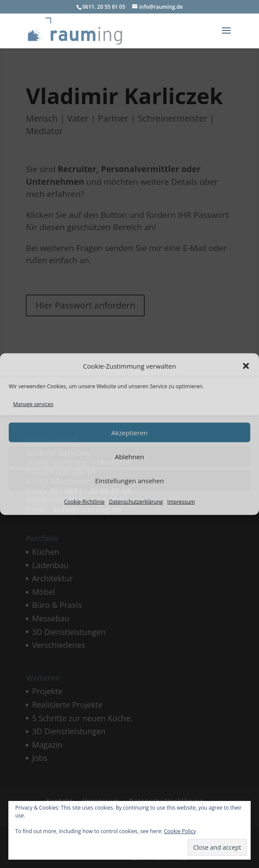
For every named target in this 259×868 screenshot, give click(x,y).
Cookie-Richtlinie (84, 502)
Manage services (33, 404)
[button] (246, 366)
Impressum (181, 502)
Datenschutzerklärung (136, 502)
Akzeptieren (129, 432)
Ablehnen (130, 456)
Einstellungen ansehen (129, 480)
